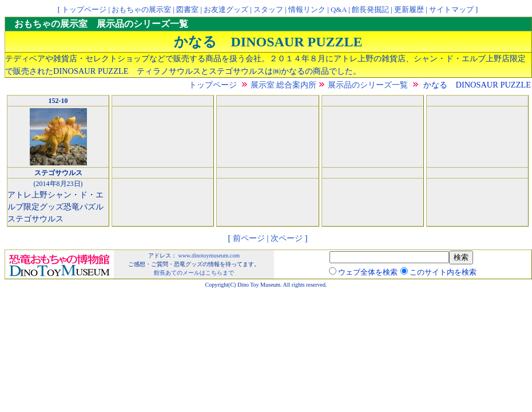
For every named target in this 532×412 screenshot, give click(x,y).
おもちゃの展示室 (141, 10)
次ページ (287, 238)
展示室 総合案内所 (284, 85)
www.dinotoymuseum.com (209, 255)
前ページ (249, 238)
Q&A (339, 10)
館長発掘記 (370, 10)
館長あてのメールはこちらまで (194, 273)
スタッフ (268, 10)
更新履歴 (409, 10)
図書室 (187, 10)
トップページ (84, 10)
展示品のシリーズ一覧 (368, 85)
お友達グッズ (226, 10)
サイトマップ (451, 10)
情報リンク (307, 10)
